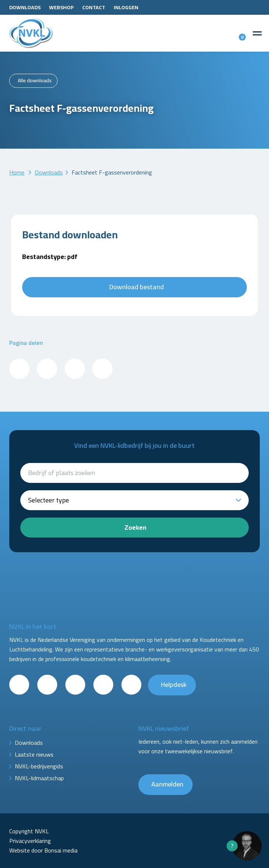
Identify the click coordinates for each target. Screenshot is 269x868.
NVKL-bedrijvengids (39, 766)
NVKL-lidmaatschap (39, 778)
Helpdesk (174, 684)
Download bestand (137, 287)
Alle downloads (35, 80)
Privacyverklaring (30, 841)
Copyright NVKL (29, 831)
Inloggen (126, 7)
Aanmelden (167, 784)
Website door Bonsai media (43, 850)
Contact (94, 7)
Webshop (61, 7)
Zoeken (135, 527)
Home (17, 172)
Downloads (25, 7)
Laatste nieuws (34, 754)
